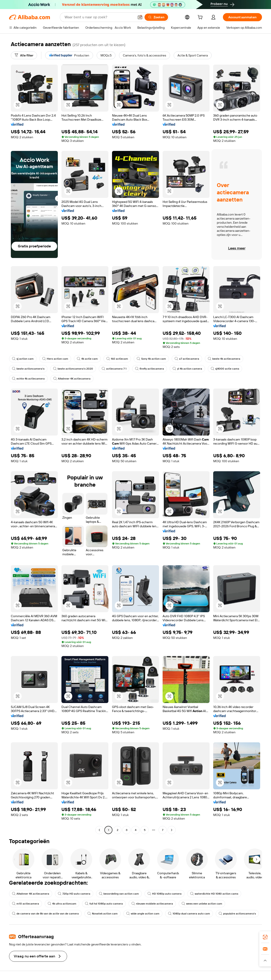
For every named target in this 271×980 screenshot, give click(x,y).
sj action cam (23, 359)
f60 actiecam (117, 359)
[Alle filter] (24, 55)
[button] (140, 17)
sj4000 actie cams (225, 369)
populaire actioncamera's (237, 914)
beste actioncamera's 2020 (73, 369)
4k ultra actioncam (62, 904)
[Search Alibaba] (99, 17)
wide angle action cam (143, 914)
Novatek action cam (103, 914)
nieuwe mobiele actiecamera (152, 904)
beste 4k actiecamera (224, 359)
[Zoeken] (156, 17)
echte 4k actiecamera (28, 379)
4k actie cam (87, 359)
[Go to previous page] (99, 830)
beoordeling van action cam (119, 894)
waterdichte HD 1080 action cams (214, 894)
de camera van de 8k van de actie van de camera (45, 914)
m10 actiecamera (26, 904)
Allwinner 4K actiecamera (72, 379)
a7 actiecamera (187, 359)
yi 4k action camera (187, 369)
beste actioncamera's (28, 369)
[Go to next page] (172, 830)
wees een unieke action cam (202, 904)
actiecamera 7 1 (114, 369)
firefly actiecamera (150, 369)
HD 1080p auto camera (165, 894)
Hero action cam (55, 359)
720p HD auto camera (74, 894)
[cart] (201, 18)
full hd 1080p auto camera (104, 904)
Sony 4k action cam (151, 359)
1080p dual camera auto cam (189, 914)
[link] (265, 937)
